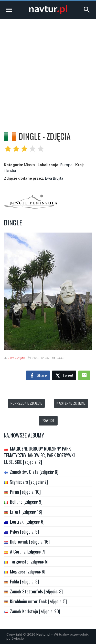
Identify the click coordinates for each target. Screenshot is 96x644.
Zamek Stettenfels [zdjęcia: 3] (36, 591)
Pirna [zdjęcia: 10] (25, 492)
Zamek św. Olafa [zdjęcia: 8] (34, 472)
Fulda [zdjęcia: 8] (24, 581)
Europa (66, 165)
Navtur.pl (43, 634)
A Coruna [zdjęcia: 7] (28, 551)
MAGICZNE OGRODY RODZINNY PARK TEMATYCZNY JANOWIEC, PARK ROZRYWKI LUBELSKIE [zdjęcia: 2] (39, 455)
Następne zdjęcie (71, 403)
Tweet (64, 376)
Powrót (48, 421)
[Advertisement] (48, 69)
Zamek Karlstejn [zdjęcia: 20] (35, 611)
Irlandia (10, 170)
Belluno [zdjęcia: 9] (26, 502)
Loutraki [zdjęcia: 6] (27, 522)
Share (38, 376)
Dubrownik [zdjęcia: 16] (30, 542)
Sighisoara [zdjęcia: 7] (29, 482)
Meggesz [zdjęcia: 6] (28, 571)
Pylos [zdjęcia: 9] (24, 532)
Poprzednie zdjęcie (26, 403)
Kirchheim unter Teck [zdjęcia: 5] (38, 601)
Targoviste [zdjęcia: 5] (29, 561)
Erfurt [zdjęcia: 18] (26, 512)
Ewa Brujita (54, 178)
